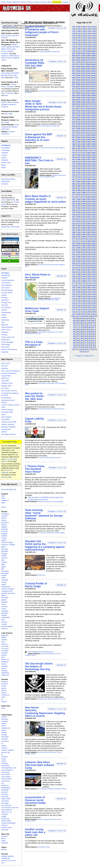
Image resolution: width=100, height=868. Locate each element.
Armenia (4, 836)
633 (94, 80)
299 (89, 228)
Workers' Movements (58, 91)
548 (94, 117)
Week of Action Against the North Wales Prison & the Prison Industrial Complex (10, 49)
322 (74, 219)
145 (84, 296)
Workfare (5, 368)
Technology (6, 344)
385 (84, 190)
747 (74, 31)
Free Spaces (42, 533)
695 (84, 53)
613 (94, 89)
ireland (4, 556)
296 (79, 230)
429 (89, 170)
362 (74, 201)
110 (84, 312)
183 (94, 279)
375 (84, 195)
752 (74, 29)
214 (89, 265)
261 (79, 245)
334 (89, 212)
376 (79, 195)
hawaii (4, 746)
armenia (4, 516)
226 (79, 261)
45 (86, 336)
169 (89, 285)
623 (94, 84)
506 (79, 137)
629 (89, 82)
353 (94, 204)
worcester (5, 830)
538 (94, 122)
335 (84, 212)
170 (84, 285)
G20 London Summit (9, 391)
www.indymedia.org (9, 489)
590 (84, 100)
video (3, 503)
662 (74, 69)
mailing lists (6, 858)
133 (94, 301)
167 (74, 287)
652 (74, 73)
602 (74, 95)
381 (79, 192)
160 (84, 290)
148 (94, 294)
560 (84, 113)
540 (84, 122)
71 (78, 327)
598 (94, 95)
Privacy (30, 2)
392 (74, 188)
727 (74, 40)
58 (82, 332)
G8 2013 (5, 366)
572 (74, 109)
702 (74, 51)
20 (90, 345)
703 (94, 49)
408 (94, 179)
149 (89, 294)
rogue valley (6, 799)
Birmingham (29, 92)
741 (79, 33)
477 (74, 150)
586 (79, 102)
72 (74, 327)
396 (79, 186)
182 (74, 281)
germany (5, 549)
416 (79, 177)
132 (74, 303)
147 (74, 296)
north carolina (6, 779)
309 (89, 223)
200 (84, 272)
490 (84, 144)
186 (79, 279)
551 (79, 117)
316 (79, 221)
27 (86, 343)
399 (89, 184)
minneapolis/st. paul (9, 768)
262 (74, 245)
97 (95, 316)
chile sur (4, 644)
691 (79, 56)
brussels (4, 531)
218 (94, 263)
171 (79, 285)
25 (93, 343)
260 (84, 245)
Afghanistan (6, 275)
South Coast (37, 333)
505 (84, 137)
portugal (4, 602)
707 (74, 49)
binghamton (6, 728)
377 (74, 195)
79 (93, 323)
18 (74, 347)
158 (94, 290)
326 (79, 217)
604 (89, 93)
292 (74, 232)
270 (84, 241)
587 (74, 102)
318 (94, 219)
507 (74, 137)
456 (79, 159)
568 (94, 109)
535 (84, 124)
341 (79, 210)
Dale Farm (5, 378)
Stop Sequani (6, 417)
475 (84, 150)
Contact (43, 2)
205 (84, 270)
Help (49, 2)
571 (79, 109)
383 (94, 190)
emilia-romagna (7, 542)
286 (79, 234)
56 (90, 332)
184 (89, 279)
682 (74, 60)
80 (90, 323)
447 (74, 164)
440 (84, 166)
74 (90, 325)
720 (84, 42)
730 (84, 38)
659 (89, 69)
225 (84, 261)
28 (82, 343)
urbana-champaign (8, 823)
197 (74, 274)
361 (79, 201)
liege (3, 564)
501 (79, 139)
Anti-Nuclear (6, 283)
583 (94, 102)
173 (94, 283)
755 (84, 27)
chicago (4, 735)
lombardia (5, 573)
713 (94, 44)
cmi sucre (5, 648)
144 (89, 296)
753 (94, 27)
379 (89, 192)
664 (89, 67)
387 (74, 190)
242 (74, 254)
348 (94, 206)
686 (79, 58)
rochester (5, 797)
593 (94, 98)
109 (89, 312)
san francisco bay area (10, 808)
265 (84, 243)
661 (79, 69)
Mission (23, 2)
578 (94, 104)
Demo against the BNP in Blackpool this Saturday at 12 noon (39, 137)
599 (89, 95)
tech (3, 863)
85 (93, 321)
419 (89, 175)
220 (84, 263)
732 (74, 38)
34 (82, 341)
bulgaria (4, 534)
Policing (4, 335)
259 (89, 245)
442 (74, 166)
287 (74, 234)
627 (74, 84)
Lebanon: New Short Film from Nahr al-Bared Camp (39, 765)
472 (74, 153)
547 (74, 120)
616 (79, 89)
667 (74, 67)
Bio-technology (7, 290)
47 (78, 336)
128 (94, 303)
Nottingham (6, 181)
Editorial (16, 2)
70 (82, 327)
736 (79, 36)
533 (94, 124)
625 (84, 84)
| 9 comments (56, 343)
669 (89, 64)
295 (84, 230)
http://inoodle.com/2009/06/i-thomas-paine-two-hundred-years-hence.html (46, 498)
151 (79, 294)
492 (74, 144)
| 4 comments (56, 831)
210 (84, 268)
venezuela (5, 675)
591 (79, 100)
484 (89, 146)
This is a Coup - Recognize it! (34, 343)
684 (89, 58)
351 (79, 206)
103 (94, 314)
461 (79, 157)
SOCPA (41, 409)
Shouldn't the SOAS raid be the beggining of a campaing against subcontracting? (45, 545)
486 (79, 146)
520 (84, 131)
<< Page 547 (79, 356)
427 (74, 173)
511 (79, 135)
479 (89, 148)
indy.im (4, 200)
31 (93, 341)
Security (58, 2)
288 (94, 232)
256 (79, 248)
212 (74, 268)
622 (74, 86)
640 (84, 78)
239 (89, 254)
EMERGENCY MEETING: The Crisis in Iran (39, 160)
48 (74, 336)
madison (4, 757)
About (37, 2)
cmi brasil (5, 646)
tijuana (4, 668)
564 (89, 111)
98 (91, 316)
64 (82, 329)
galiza (4, 547)
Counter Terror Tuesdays (9, 85)
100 (83, 316)
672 (74, 64)
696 (79, 53)
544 (89, 120)
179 (89, 281)
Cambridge (5, 150)
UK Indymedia (25, 7)
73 (93, 325)
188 (94, 276)
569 (89, 109)
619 (89, 86)
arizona (4, 717)
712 (74, 47)
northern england (8, 589)
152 (74, 294)
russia (4, 609)
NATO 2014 (6, 363)
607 (74, 93)
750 (84, 29)
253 (94, 248)
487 (74, 146)
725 (84, 40)
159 (89, 290)
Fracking (5, 305)
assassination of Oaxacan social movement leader (35, 800)
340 (84, 210)
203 (94, 270)
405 (84, 181)
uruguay (4, 671)
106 (79, 314)
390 (84, 188)
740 (84, 33)
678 (94, 60)
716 (79, 44)
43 (93, 336)
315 (84, 221)
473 (94, 150)
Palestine (51, 789)
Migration (49, 126)
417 (74, 177)
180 (84, 281)
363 (94, 199)
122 (74, 307)
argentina (5, 635)
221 (79, 263)
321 (79, 219)
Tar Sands (5, 388)
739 (89, 33)
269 (89, 241)
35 (78, 341)
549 (89, 117)
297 (74, 230)
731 (79, 38)
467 (74, 155)
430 (84, 170)
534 (89, 124)
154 (89, 292)
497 (74, 142)
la (2, 755)
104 (89, 314)
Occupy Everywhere (9, 373)
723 (94, 40)
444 (89, 164)
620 (84, 86)
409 (89, 179)
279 (89, 237)
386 (79, 190)
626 (79, 84)
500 (84, 139)
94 (82, 318)
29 (78, 343)
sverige (4, 615)
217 (74, 265)
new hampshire (7, 770)
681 (79, 60)
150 (84, 294)
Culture (41, 458)
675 (84, 62)
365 (84, 199)
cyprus (4, 540)
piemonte (5, 598)
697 (74, 53)
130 (84, 303)
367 (74, 199)
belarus (4, 525)
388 (94, 188)
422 (74, 175)
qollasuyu (5, 662)
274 (89, 239)
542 (74, 122)
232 (74, 259)
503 (94, 137)
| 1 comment (56, 102)
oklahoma (5, 785)
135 (84, 301)
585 (84, 102)
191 (79, 276)
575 (84, 106)
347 (74, 208)
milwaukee (5, 766)
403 (94, 181)
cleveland (5, 737)
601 (79, 95)
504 (89, 137)
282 (74, 237)
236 (79, 257)
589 (89, 100)
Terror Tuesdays (7, 93)
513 (94, 133)
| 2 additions (56, 62)
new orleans (6, 777)
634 (89, 80)
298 (94, 228)
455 (84, 159)
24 (74, 345)
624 (89, 84)
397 (74, 186)
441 (79, 166)
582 (74, 104)
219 (89, 263)
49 (93, 334)
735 (84, 36)
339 (89, 210)
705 (84, 49)
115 (84, 310)
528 (94, 126)
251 (79, 250)
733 (94, 36)
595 (84, 98)
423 (94, 173)
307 (74, 226)
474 (89, 150)
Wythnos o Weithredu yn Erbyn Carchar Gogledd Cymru (10, 58)
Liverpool (28, 149)
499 (89, 139)
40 (82, 338)
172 (74, 285)
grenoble (5, 551)
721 (79, 42)
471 (79, 153)
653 (94, 71)
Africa (3, 507)
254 (89, 248)
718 (94, 42)
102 (73, 316)
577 (74, 106)
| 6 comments (56, 28)
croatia (4, 538)
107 (74, 314)
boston (4, 730)
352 (74, 206)
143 (94, 296)
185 (84, 279)
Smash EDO (6, 429)
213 (94, 265)
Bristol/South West (8, 179)
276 (79, 239)
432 (74, 170)
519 (89, 131)
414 (89, 177)
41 (78, 338)
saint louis (5, 801)
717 (74, 44)
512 (74, 135)
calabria (4, 536)
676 (79, 62)
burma (4, 686)
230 (84, 259)
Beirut (4, 838)
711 (79, 47)
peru (3, 657)
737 (74, 36)
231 (79, 259)
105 (84, 314)
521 (79, 131)
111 (79, 312)
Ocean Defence (48, 699)
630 (84, 82)
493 (94, 142)
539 (89, 122)
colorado (5, 739)
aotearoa (5, 682)
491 (79, 144)
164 (89, 287)
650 (84, 73)
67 (93, 327)
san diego (5, 803)
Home (3, 2)
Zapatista (5, 352)
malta (3, 578)
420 (84, 175)
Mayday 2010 (6, 386)
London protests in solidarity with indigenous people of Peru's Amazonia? (42, 31)
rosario (4, 664)
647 (74, 75)
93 (86, 318)
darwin (4, 688)
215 (84, 265)
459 (89, 157)
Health (40, 699)
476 (79, 150)
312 (74, 223)
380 (84, 192)
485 (84, 146)
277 (74, 239)
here (6, 95)
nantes (4, 582)
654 (89, 71)
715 (84, 44)
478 (94, 148)
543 (94, 120)
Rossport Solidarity (8, 427)
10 (81, 349)
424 (89, 173)
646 (79, 75)
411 (79, 179)
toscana (4, 622)
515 (84, 133)
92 (90, 318)
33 (86, 341)
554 (89, 115)
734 (89, 36)
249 (89, 250)
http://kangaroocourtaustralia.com (41, 652)
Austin (4, 726)
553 (94, 115)
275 (84, 239)
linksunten (5, 571)
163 (94, 287)
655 (84, 71)
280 (84, 237)
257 (74, 248)
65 (78, 329)
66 (74, 329)
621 (79, 86)
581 (79, 104)
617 (74, 89)
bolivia (4, 637)
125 (84, 305)
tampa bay (5, 818)
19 (93, 345)
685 (84, 58)
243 (94, 252)
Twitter (13, 200)
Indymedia (5, 320)
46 (82, 336)
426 (79, 173)
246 (79, 252)
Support (65, 2)
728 (94, 38)
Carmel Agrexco (7, 410)
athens (4, 518)
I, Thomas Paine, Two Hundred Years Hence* (35, 469)
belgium (4, 527)
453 (94, 159)
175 (84, 283)
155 (84, 292)
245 (84, 252)
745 (84, 31)
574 (89, 106)
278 (94, 237)
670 (84, 64)
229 (89, 259)
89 (78, 321)
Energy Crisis (6, 302)
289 (89, 232)
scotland (4, 613)
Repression (57, 52)
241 (79, 254)
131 (79, 303)
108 (94, 312)
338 (94, 210)
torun (3, 620)
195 (84, 274)
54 (74, 334)
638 (94, 78)
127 (74, 305)
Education (41, 502)
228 (94, 259)
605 (84, 93)
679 (89, 60)
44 (90, 336)
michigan (5, 763)
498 (94, 139)
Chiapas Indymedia (8, 133)
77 (78, 325)
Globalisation (48, 52)
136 (79, 301)
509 (89, 135)
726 (79, 40)
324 (89, 217)
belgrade (5, 529)
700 (84, 51)
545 (84, 120)
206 (79, 270)
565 (84, 111)
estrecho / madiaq (8, 545)
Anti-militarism (56, 298)
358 (94, 201)
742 (74, 33)
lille (3, 569)
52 (82, 334)
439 (89, 166)
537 (74, 124)
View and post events (9, 27)
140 (84, 299)
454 (89, 159)
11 (77, 349)
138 (94, 299)
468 (94, 153)
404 (89, 181)
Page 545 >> (90, 356)
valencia (4, 629)
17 (78, 347)
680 (84, 60)
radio (3, 498)
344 (89, 208)
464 (89, 155)
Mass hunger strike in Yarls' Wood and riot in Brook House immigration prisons (43, 105)
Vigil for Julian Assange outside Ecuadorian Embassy (10, 104)
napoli (4, 584)
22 (82, 345)
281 (79, 237)
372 (74, 197)
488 (94, 144)
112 (74, 312)
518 (94, 131)
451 (79, 162)
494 (89, 142)
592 (74, 100)
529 (89, 126)
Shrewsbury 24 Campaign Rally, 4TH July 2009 (35, 63)
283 (94, 234)
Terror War (59, 332)
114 (89, 310)
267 (74, 243)
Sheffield (5, 160)
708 (94, 47)
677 (74, 62)
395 (84, 186)
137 (74, 301)
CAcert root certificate (7, 471)
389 (89, 188)
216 (79, 265)
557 (74, 115)
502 (74, 139)
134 (89, 301)
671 (79, 64)
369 (89, 197)
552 (74, 117)
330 (84, 215)
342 (74, 210)
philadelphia (6, 788)
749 (89, 29)
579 (89, 104)
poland (4, 600)
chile (3, 642)
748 (94, 29)
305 (84, 226)
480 (84, 148)
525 (84, 128)
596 (79, 98)
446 (79, 164)
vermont (4, 825)
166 (79, 287)
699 (89, 51)
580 (84, 104)
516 (79, 133)
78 (74, 325)
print (3, 496)
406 (79, 181)
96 (74, 318)
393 (94, 186)
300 (84, 228)
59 (78, 332)
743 (94, 31)
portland (4, 792)
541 (79, 122)
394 (89, 186)
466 (79, 155)
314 (89, 221)
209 (89, 268)
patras (4, 595)
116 (79, 310)
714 (89, 44)
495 (84, 142)
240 (84, 254)
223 (94, 261)
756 (79, 27)
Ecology (41, 52)
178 (94, 281)
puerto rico (5, 659)
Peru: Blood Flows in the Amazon (38, 276)
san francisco (6, 805)
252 (74, 250)
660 (84, 69)
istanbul (4, 558)
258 (94, 245)
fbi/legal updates (7, 856)
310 (84, 223)
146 (79, 296)
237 (74, 257)
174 (89, 283)
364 (89, 199)
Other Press (6, 330)
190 (84, 276)
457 (74, 159)
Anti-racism (42, 126)
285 (84, 234)
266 (79, 243)
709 (89, 47)
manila (4, 693)
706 (79, 49)
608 (94, 91)
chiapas (4, 640)
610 (84, 91)
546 (79, 120)
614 (89, 89)
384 (89, 190)
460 (84, 157)
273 (94, 239)
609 (89, 91)
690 (84, 56)
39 (86, 338)
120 (84, 307)
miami (4, 761)
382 (74, 192)
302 (74, 228)
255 (84, 248)
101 (78, 316)
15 (86, 347)
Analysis (55, 175)
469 (89, 153)
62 (90, 329)
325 (84, 217)
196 (79, 274)
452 (74, 162)
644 (89, 75)
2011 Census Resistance (11, 371)
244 (89, 252)
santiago (4, 666)
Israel (3, 841)
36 (74, 341)
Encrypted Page (10, 442)
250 (84, 250)
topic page (8, 114)
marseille (5, 580)
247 (74, 252)
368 (94, 197)
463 (94, 155)
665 (84, 67)
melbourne (5, 695)
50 (90, 334)
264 (89, 243)
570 (84, 109)
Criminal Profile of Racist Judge (36, 585)
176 (79, 283)
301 (79, 228)
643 (94, 75)
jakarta (4, 690)
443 (94, 164)
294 (89, 230)
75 (86, 325)
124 (89, 305)
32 (90, 341)
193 (94, 274)
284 (89, 234)
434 (89, 168)
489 (89, 144)
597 (74, 98)
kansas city (5, 752)
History (40, 91)
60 (74, 332)
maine (4, 759)
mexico (4, 655)
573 (94, 106)
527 (74, 128)
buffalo (4, 732)
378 (94, 192)
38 (90, 338)
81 (86, 323)
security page (6, 477)
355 (84, 204)
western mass (7, 827)
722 (74, 42)
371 (79, 197)
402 (74, 184)
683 (94, 58)
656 (79, 71)
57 (86, 332)
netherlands (6, 587)
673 (94, 62)
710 (84, 47)
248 (94, 250)
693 (94, 53)
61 (93, 329)
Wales (4, 165)
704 (89, 49)
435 (84, 168)
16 (82, 347)
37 (93, 338)
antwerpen (5, 514)
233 (94, 257)
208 (94, 268)
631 (79, 82)
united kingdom (7, 626)
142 (74, 299)
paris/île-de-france (8, 593)
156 (79, 292)
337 (74, 212)
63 (86, 329)
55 (93, 332)
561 (79, 113)
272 (74, 241)
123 (94, 305)
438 (94, 166)
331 (79, 215)
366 (79, 199)
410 (84, 179)
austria (4, 520)
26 (90, 343)
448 (94, 162)
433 (94, 168)
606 (79, 93)
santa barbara (7, 810)
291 (79, 232)
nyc (3, 783)
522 (74, 131)
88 (82, 321)
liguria (4, 567)
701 (79, 51)
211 (79, 268)
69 (86, 327)
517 (74, 133)
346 (79, 208)
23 (78, 345)
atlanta (4, 724)
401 (79, 184)
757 (74, 27)
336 (79, 212)
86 (90, 321)
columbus (5, 741)
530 (84, 126)
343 (94, 208)
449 (89, 162)
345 (84, 208)
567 (74, 111)
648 (94, 73)
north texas (5, 781)
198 (94, 272)
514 (89, 133)
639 (89, 78)
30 (74, 343)
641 (79, 78)
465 (84, 155)
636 (79, 80)
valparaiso (5, 673)
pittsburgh (5, 790)
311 (79, 223)
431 (79, 170)
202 (74, 272)
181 (79, 281)
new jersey (5, 772)
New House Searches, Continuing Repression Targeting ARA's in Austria (45, 712)
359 (89, 201)
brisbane (5, 684)
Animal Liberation (43, 752)
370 (84, 197)
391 (79, 188)
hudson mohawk (7, 750)
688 (94, 56)
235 (84, 257)
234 (89, 257)
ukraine (4, 624)
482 (74, 148)
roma (3, 604)
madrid (4, 575)
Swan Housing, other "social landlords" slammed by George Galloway (44, 514)
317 (74, 221)
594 (89, 98)
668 (94, 64)
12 (73, 349)
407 (74, 181)
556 (79, 115)
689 (89, 56)
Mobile (9, 2)
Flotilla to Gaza (7, 383)
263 (94, 243)
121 (79, 307)
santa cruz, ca (7, 812)
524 (89, 128)
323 (94, 217)
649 (89, 73)
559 (89, 113)
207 (74, 270)
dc (2, 743)
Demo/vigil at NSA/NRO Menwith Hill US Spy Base (10, 75)
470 (84, 153)
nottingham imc (7, 591)
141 (79, 299)
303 (94, 226)
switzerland (6, 617)
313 (94, 221)
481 (79, 148)
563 (94, 111)
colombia (5, 651)
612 (74, 91)
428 (94, 170)
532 (74, 126)
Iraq (3, 322)
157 (74, 292)
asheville (5, 721)
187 (74, 279)
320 (84, 219)
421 (79, 175)
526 (79, 128)
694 (89, 53)
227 (74, 261)
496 (79, 142)
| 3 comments (56, 395)
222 (74, 263)
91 (93, 318)
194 (89, 274)
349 (89, 206)
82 (82, 323)
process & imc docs (9, 860)
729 (89, 38)
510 (84, 135)
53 (78, 334)
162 (74, 290)
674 (89, 62)
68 (90, 327)
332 (74, 215)
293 (94, 230)
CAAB (16, 78)
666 (79, 67)
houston (4, 748)
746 (79, 31)
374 (89, 195)
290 (84, 232)
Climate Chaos (7, 293)
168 (94, 285)
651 (79, 73)
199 (89, 272)
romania (4, 606)
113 (94, 310)
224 (89, 261)
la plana (4, 562)
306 (79, 226)
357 (74, 204)
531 (79, 126)
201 (79, 272)
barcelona (5, 522)
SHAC (4, 415)
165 (84, 287)
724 (89, 40)
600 (84, 95)
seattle (4, 816)
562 (74, 113)
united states (6, 821)
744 (89, 31)
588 (94, 100)
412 (74, 179)
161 (79, 290)
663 (94, 67)
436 (79, 168)
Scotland (5, 184)
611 (79, 91)
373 (94, 195)
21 (86, 345)
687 (74, 58)
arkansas (5, 719)
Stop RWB (5, 419)
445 (84, 164)
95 (78, 318)
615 (84, 89)
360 (84, 201)
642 (74, 78)
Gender (46, 458)
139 (89, 299)
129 (89, 303)
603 (94, 93)
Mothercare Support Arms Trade (37, 310)
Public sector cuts (8, 337)
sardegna (5, 611)
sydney (4, 701)
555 (84, 115)
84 (74, 323)
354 (89, 204)
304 (89, 226)
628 (94, 82)
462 (74, 157)
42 (74, 338)
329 (89, 215)
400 (84, 184)
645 (84, 75)
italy (3, 560)
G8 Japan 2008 (7, 412)
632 (74, 82)
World (53, 177)
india (3, 708)
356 (79, 204)
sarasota (5, 814)
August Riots (6, 376)
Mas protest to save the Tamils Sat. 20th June (34, 396)
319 (89, 219)
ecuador (4, 653)
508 (94, 135)
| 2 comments (56, 420)
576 (79, 106)
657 (74, 71)
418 (94, 175)
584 (89, 102)
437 (74, 168)
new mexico (6, 774)
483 (94, 146)
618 (94, 86)
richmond (5, 794)
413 (94, 177)
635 (84, 80)
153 (94, 292)
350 (84, 206)
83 (78, 323)
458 (94, 157)
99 (87, 316)
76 (82, 325)
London (4, 155)
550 (84, 117)
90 (74, 321)
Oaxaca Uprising (43, 819)
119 (89, 307)
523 (94, 128)
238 (94, 254)
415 (84, 177)
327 (74, 217)
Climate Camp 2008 (9, 422)
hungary (4, 553)
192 (74, 276)
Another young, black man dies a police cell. (35, 832)
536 (79, 124)
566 (79, 111)
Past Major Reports (9, 434)
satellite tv (5, 500)
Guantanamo (6, 398)
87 (86, 321)
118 (94, 307)
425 (84, 173)
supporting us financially (10, 227)
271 (79, 241)
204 (89, 270)
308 (94, 223)
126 (79, 305)
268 (94, 241)
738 (94, 33)
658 (94, 69)
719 (89, 42)
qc (2, 699)
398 (94, 184)
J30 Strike (5, 381)
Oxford (4, 158)
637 (74, 80)
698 (94, 51)
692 (74, 56)
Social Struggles (59, 148)
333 (94, 212)
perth (3, 697)
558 (94, 113)
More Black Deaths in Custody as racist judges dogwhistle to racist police (45, 199)
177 (74, 283)
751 (79, 29)
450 (84, 162)
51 (86, 334)
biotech (4, 849)
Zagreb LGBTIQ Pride (34, 420)
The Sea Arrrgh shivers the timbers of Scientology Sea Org (39, 666)
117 (74, 310)
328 (94, 215)
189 (89, 276)
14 (90, 347)
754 (89, 27)
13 (93, 347)
